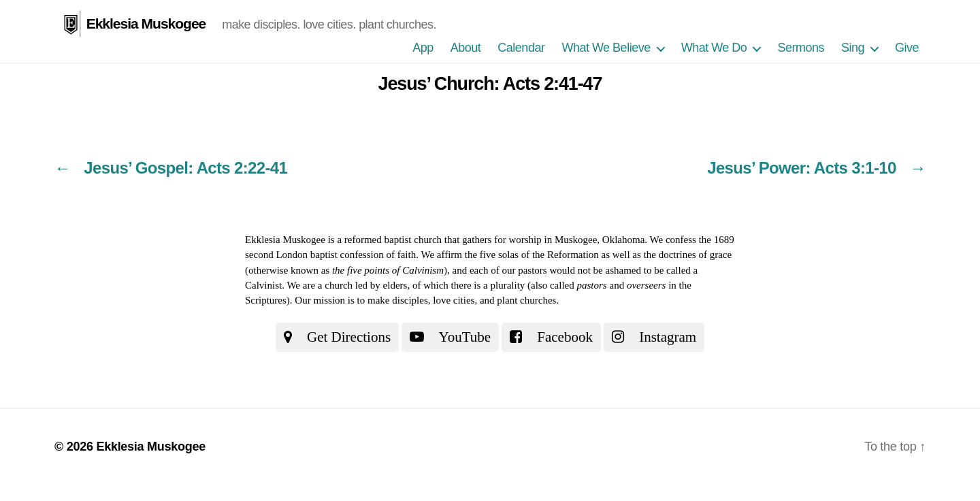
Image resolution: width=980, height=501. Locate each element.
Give (907, 48)
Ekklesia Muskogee (146, 23)
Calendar (521, 48)
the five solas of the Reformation (532, 255)
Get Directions (337, 337)
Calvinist (263, 285)
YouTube (450, 337)
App (423, 48)
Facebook (551, 337)
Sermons (801, 48)
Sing (853, 48)
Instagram (654, 337)
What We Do (714, 48)
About (466, 48)
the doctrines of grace (688, 255)
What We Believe (606, 48)
